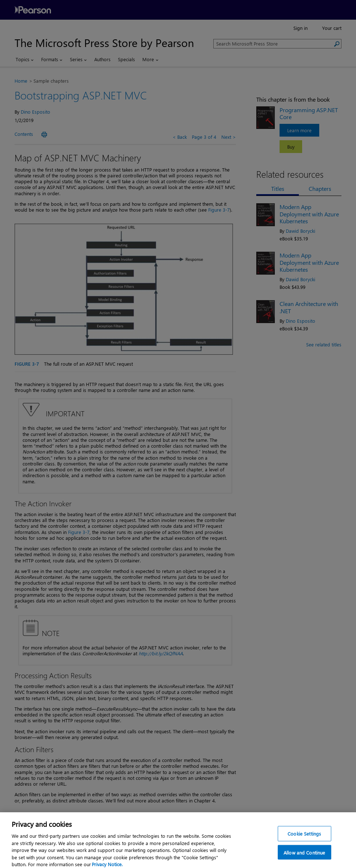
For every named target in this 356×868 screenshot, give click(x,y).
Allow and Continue (304, 856)
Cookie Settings (304, 837)
